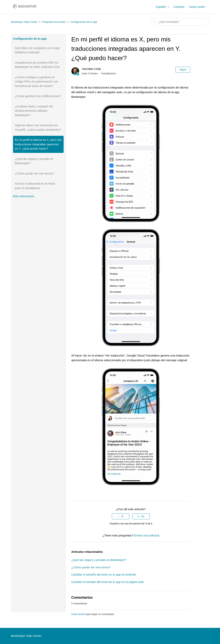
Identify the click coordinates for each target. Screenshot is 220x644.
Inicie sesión (78, 614)
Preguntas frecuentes (54, 22)
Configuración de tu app (84, 22)
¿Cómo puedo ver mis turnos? (35, 173)
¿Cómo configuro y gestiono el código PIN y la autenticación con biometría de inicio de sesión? (37, 81)
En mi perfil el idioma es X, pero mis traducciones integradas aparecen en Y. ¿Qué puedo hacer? (38, 144)
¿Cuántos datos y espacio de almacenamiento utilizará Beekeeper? (34, 111)
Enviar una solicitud (146, 535)
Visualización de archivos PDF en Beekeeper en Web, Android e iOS (37, 65)
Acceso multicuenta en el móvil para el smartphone (35, 186)
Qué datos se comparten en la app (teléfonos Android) (37, 50)
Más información (24, 196)
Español (161, 7)
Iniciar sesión (197, 7)
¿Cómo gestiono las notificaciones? (38, 96)
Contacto (179, 7)
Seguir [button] (183, 70)
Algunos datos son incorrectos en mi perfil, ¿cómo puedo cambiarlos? (38, 127)
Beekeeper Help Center (24, 22)
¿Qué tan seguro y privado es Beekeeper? (34, 161)
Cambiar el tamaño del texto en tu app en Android (103, 574)
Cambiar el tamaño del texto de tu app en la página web (108, 582)
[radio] (121, 516)
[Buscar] (180, 22)
